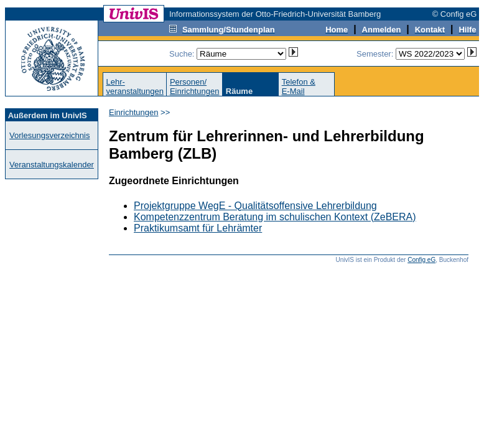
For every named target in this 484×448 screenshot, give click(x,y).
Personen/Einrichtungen (195, 86)
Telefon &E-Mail (299, 86)
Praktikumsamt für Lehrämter (198, 228)
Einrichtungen (134, 112)
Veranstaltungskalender (52, 165)
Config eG (421, 260)
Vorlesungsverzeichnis (49, 135)
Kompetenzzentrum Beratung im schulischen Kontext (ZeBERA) (275, 217)
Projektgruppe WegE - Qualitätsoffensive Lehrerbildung (255, 206)
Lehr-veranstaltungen (135, 86)
